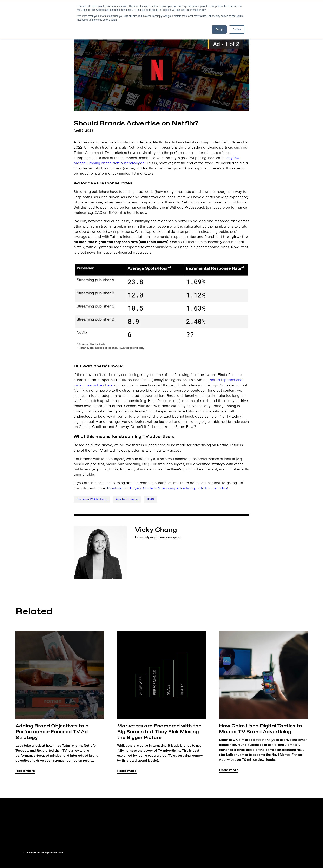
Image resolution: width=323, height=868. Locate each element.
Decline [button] (237, 30)
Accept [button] (219, 30)
